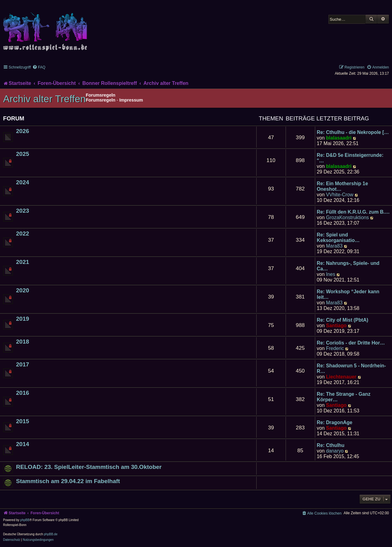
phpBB (25, 520)
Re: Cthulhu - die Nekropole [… (353, 132)
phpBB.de (51, 534)
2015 (23, 421)
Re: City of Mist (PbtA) (342, 320)
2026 (23, 131)
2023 (23, 211)
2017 (23, 364)
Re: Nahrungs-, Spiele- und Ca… (348, 266)
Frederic (335, 348)
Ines (331, 274)
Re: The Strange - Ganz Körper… (344, 397)
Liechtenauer (341, 377)
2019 (23, 319)
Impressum (131, 100)
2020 (23, 290)
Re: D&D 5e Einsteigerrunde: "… (350, 158)
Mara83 (334, 246)
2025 (23, 154)
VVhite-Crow (340, 195)
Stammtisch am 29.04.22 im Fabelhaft (68, 481)
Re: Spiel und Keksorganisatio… (338, 238)
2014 (23, 444)
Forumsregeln (101, 100)
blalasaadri (339, 138)
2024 (23, 182)
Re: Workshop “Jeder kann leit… (348, 294)
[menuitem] (39, 67)
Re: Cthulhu (331, 445)
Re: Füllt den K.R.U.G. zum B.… (353, 212)
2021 (23, 262)
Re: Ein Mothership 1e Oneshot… (342, 186)
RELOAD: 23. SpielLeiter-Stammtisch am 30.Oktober (89, 467)
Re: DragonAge (334, 422)
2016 (23, 393)
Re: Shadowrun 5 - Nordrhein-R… (351, 368)
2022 (23, 234)
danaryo (335, 451)
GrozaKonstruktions (347, 217)
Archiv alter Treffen (44, 99)
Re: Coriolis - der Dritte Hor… (351, 343)
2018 (23, 342)
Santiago (336, 326)
